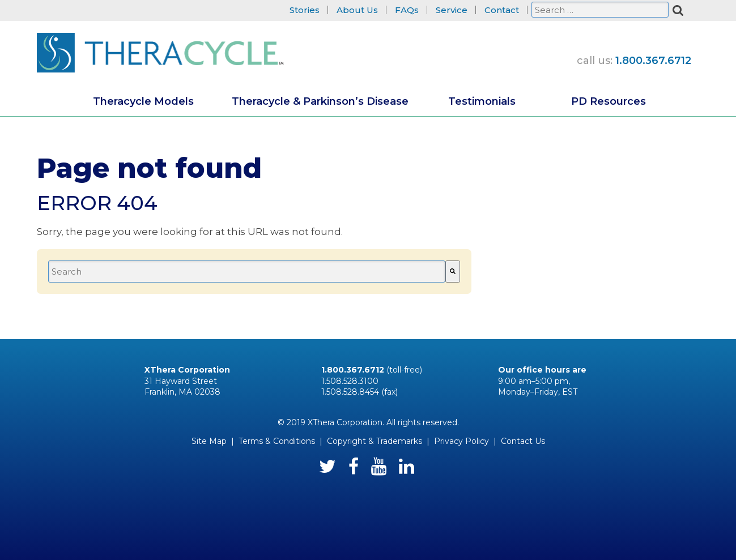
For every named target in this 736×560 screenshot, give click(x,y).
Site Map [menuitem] (209, 441)
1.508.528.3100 (350, 381)
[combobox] (247, 272)
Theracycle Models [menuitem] (143, 101)
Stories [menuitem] (305, 10)
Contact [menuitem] (502, 10)
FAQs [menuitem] (407, 10)
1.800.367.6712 (653, 61)
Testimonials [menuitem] (482, 101)
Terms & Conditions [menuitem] (277, 441)
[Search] (453, 272)
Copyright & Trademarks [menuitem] (375, 441)
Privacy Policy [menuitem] (461, 441)
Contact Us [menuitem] (523, 441)
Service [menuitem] (452, 10)
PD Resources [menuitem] (609, 101)
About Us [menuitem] (357, 10)
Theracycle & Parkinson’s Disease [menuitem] (320, 101)
